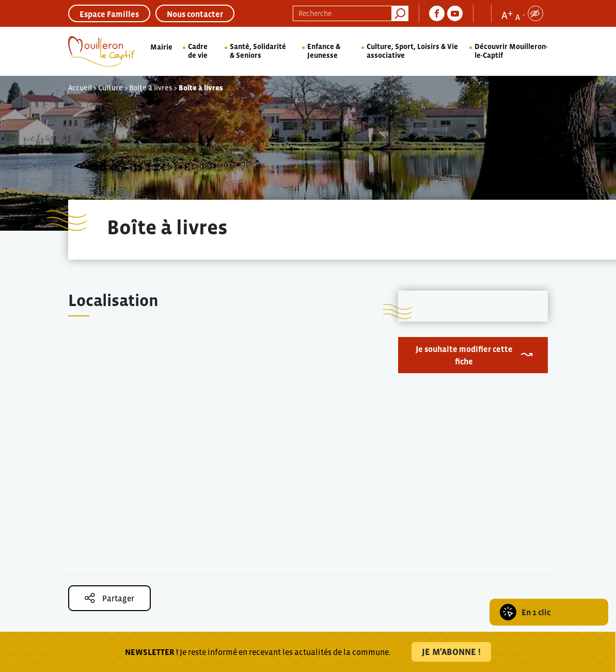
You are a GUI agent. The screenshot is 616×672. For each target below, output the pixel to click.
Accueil (80, 88)
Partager (109, 598)
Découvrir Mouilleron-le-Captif (511, 51)
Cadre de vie (198, 51)
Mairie (161, 47)
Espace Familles (109, 14)
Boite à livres (151, 88)
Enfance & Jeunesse (324, 51)
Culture (110, 88)
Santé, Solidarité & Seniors (258, 51)
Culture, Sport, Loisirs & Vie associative (412, 51)
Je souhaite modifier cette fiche (464, 355)
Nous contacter (195, 14)
